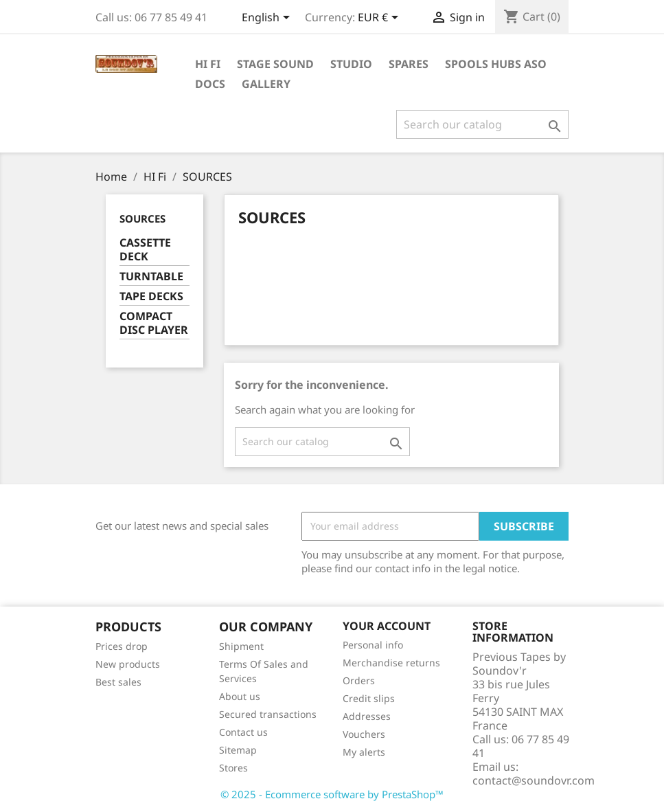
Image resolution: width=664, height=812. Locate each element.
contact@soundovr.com (534, 780)
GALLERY (266, 84)
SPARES (409, 64)
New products (128, 664)
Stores (233, 768)
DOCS (210, 84)
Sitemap (238, 750)
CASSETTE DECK (145, 250)
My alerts (364, 752)
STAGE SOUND (275, 64)
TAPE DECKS (151, 296)
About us (240, 696)
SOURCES (142, 218)
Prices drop (122, 646)
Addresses (367, 716)
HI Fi (208, 64)
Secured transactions (268, 714)
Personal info (373, 645)
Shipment (241, 646)
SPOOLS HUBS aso (496, 64)
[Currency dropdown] (380, 19)
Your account (387, 626)
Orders (359, 680)
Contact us (243, 732)
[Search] (482, 124)
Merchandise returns (391, 663)
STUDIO (351, 64)
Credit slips (369, 698)
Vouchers (364, 734)
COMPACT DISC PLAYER (154, 323)
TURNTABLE (151, 277)
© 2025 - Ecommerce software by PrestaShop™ (332, 794)
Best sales (118, 682)
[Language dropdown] (268, 19)
